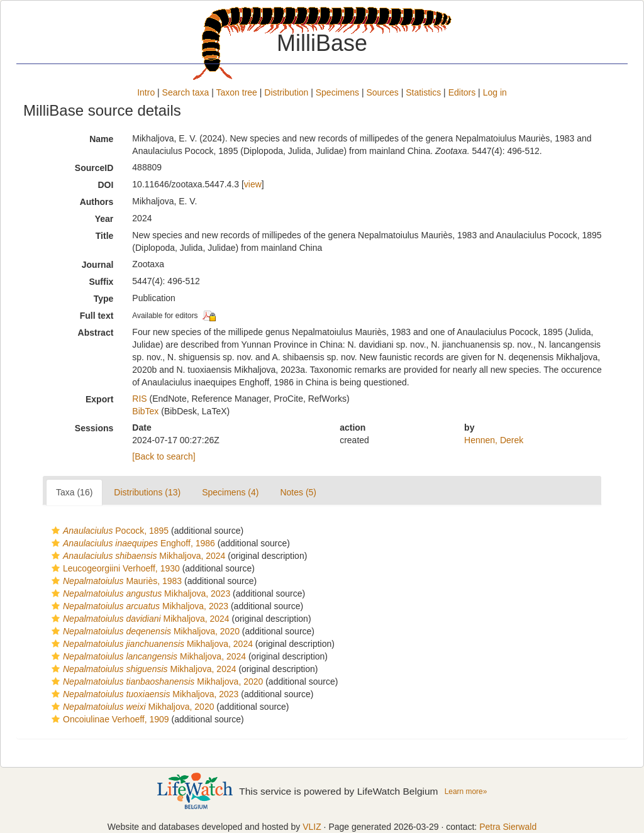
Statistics (423, 92)
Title (105, 236)
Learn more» (466, 792)
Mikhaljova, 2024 (137, 556)
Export (99, 399)
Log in (495, 92)
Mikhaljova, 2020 (144, 631)
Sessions (94, 428)
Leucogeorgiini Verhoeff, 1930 (114, 568)
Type (104, 299)
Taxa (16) (74, 492)
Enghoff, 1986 (132, 543)
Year (104, 219)
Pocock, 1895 (108, 531)
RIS (139, 399)
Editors (462, 92)
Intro (146, 92)
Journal (98, 265)
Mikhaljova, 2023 (139, 593)
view (253, 184)
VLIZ (312, 827)
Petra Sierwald (508, 827)
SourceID (94, 168)
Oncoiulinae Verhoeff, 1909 (109, 719)
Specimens (337, 92)
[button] (56, 531)
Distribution (286, 92)
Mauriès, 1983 (115, 581)
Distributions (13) (147, 492)
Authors (97, 202)
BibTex (145, 411)
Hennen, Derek (494, 440)
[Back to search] (164, 456)
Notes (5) (298, 492)
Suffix (101, 282)
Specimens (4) (230, 492)
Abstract (96, 333)
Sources (382, 92)
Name (101, 139)
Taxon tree (237, 92)
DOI (105, 185)
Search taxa (186, 92)
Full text (97, 316)
